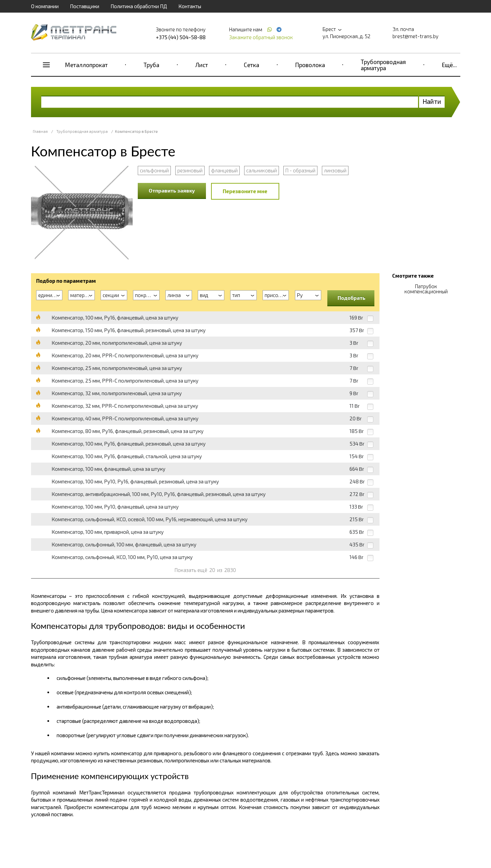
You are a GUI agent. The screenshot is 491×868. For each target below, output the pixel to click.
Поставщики (85, 6)
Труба (151, 65)
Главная (40, 131)
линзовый (335, 170)
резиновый (190, 170)
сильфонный (154, 170)
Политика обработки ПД (139, 6)
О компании (45, 6)
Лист (202, 65)
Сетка (251, 65)
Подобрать (352, 298)
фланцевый (224, 170)
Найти (432, 101)
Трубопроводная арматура (383, 65)
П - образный (300, 170)
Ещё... (449, 65)
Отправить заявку (172, 190)
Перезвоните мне (245, 191)
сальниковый (262, 170)
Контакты (190, 6)
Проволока (310, 65)
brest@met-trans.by (415, 36)
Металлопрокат (86, 65)
